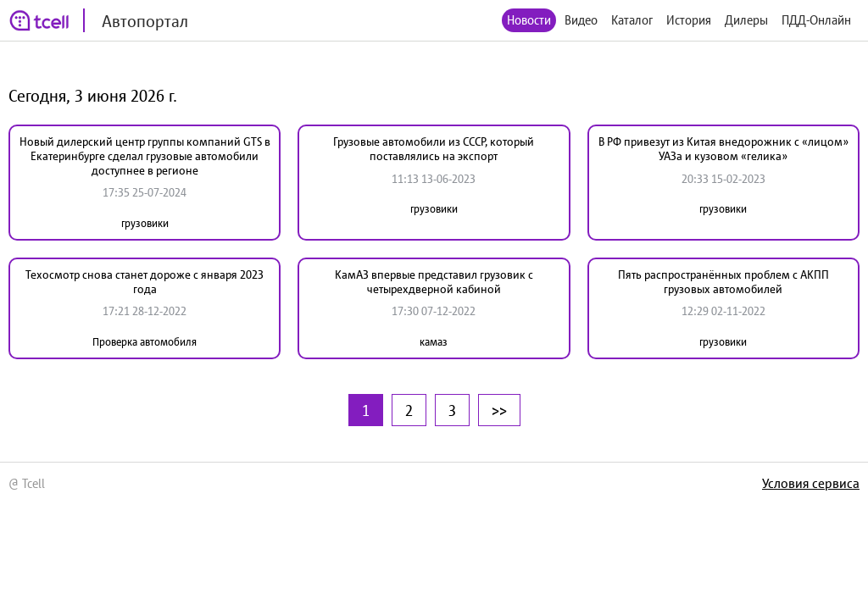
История (689, 20)
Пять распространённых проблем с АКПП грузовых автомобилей (723, 282)
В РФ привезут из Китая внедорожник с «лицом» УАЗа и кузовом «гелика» (723, 149)
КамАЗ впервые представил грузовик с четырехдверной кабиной (434, 282)
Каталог (632, 20)
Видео (581, 20)
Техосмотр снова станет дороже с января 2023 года (145, 282)
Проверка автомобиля (145, 342)
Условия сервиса (811, 483)
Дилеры (746, 20)
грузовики (145, 223)
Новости (529, 20)
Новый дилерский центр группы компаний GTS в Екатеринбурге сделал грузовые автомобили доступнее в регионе (145, 156)
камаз (434, 342)
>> (499, 410)
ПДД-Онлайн (816, 20)
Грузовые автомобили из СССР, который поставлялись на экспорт (434, 149)
